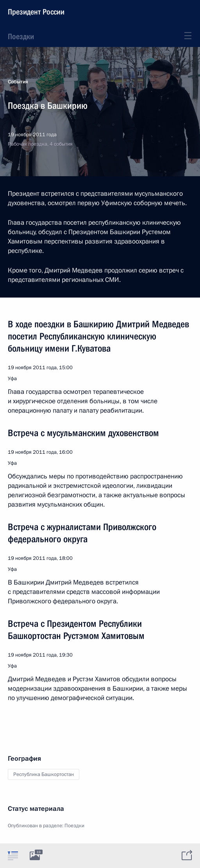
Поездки (21, 36)
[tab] (13, 855)
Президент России (36, 12)
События (18, 82)
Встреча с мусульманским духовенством (83, 433)
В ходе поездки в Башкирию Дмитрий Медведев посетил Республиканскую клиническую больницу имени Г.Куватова (98, 336)
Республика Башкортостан (44, 774)
